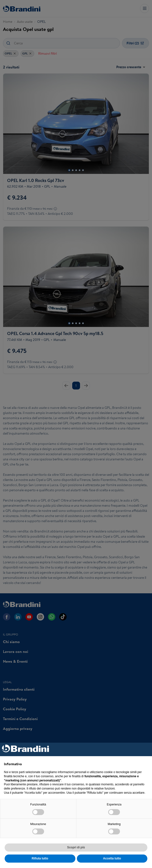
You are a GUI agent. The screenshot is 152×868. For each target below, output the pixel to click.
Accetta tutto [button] (112, 858)
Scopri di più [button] (76, 847)
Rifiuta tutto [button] (40, 858)
